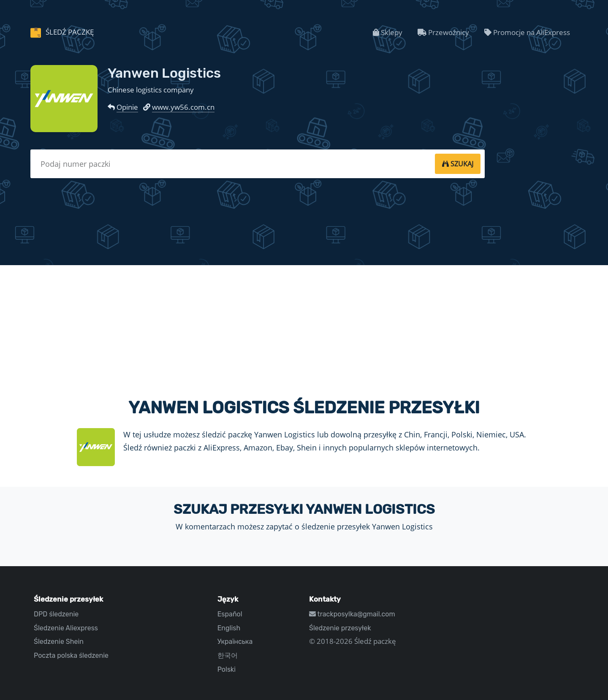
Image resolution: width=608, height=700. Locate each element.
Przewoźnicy (443, 32)
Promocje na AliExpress (527, 32)
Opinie (127, 107)
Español (230, 614)
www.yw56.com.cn (183, 107)
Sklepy (388, 32)
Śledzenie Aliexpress (66, 628)
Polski (227, 669)
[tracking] (458, 164)
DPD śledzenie (56, 614)
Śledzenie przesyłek (340, 628)
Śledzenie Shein (59, 642)
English (229, 628)
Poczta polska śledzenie (71, 655)
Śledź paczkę (69, 32)
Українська (235, 642)
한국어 (228, 655)
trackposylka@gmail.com (352, 614)
